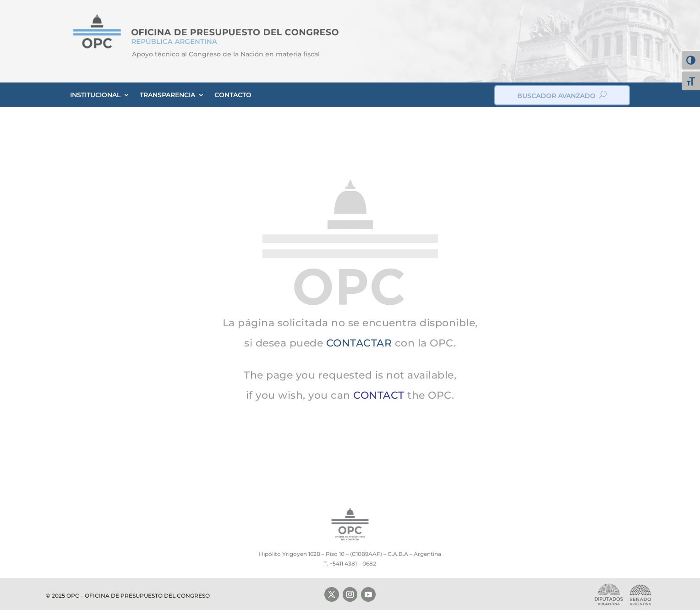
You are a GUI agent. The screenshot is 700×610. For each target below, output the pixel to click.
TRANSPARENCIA (167, 95)
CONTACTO (233, 95)
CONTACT (379, 395)
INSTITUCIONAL (95, 95)
